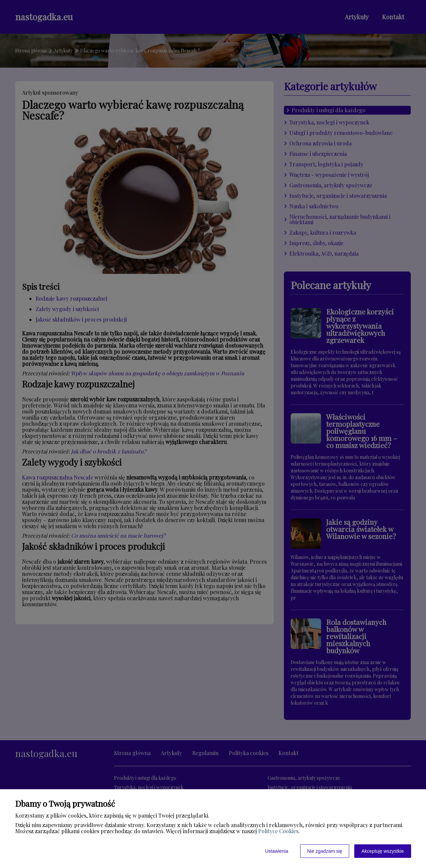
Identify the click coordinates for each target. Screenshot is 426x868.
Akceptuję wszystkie (383, 851)
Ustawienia (276, 851)
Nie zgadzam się (325, 851)
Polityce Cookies (278, 831)
